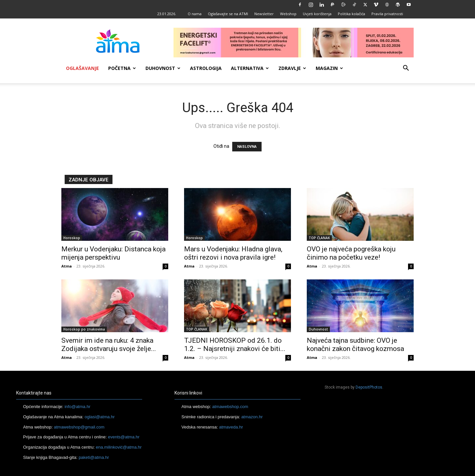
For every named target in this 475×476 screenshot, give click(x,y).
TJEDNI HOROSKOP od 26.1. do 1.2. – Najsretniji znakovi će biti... (235, 345)
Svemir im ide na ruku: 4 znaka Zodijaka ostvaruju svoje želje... (109, 345)
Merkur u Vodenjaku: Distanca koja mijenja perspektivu (113, 253)
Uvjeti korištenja (317, 14)
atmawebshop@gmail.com (79, 427)
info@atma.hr (78, 407)
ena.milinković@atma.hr (119, 447)
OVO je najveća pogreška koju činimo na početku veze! (351, 253)
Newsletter (264, 14)
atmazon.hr (252, 417)
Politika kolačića (351, 14)
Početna (122, 68)
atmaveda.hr (231, 427)
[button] (406, 69)
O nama (195, 14)
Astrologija (206, 68)
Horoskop (72, 238)
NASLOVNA (247, 147)
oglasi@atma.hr (99, 417)
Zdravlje (292, 68)
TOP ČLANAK (319, 238)
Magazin (329, 68)
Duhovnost (163, 68)
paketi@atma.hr (94, 457)
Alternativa (250, 68)
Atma (67, 266)
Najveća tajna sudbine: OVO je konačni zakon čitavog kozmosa (355, 345)
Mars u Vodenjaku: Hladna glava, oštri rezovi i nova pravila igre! (233, 253)
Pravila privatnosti (387, 14)
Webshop (288, 14)
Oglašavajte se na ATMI (228, 14)
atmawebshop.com (230, 407)
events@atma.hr (124, 437)
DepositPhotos (369, 387)
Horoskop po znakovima (84, 329)
